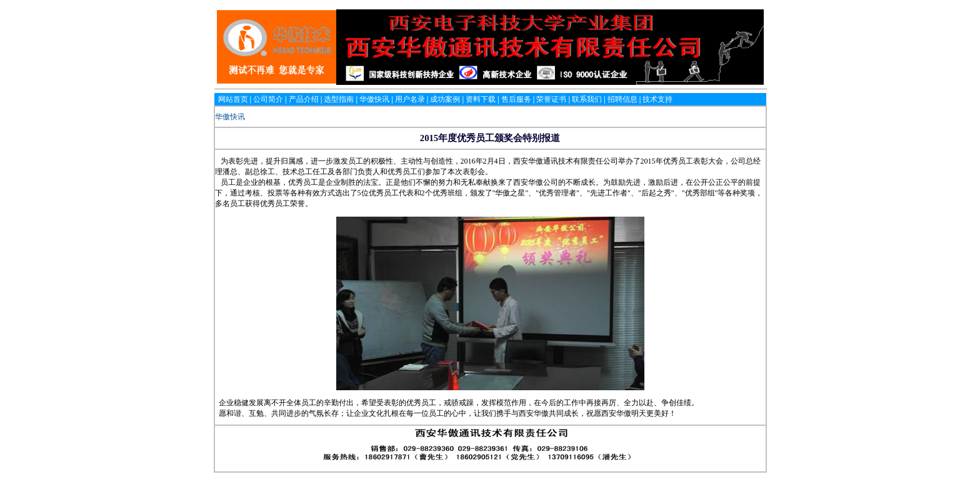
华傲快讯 (230, 117)
